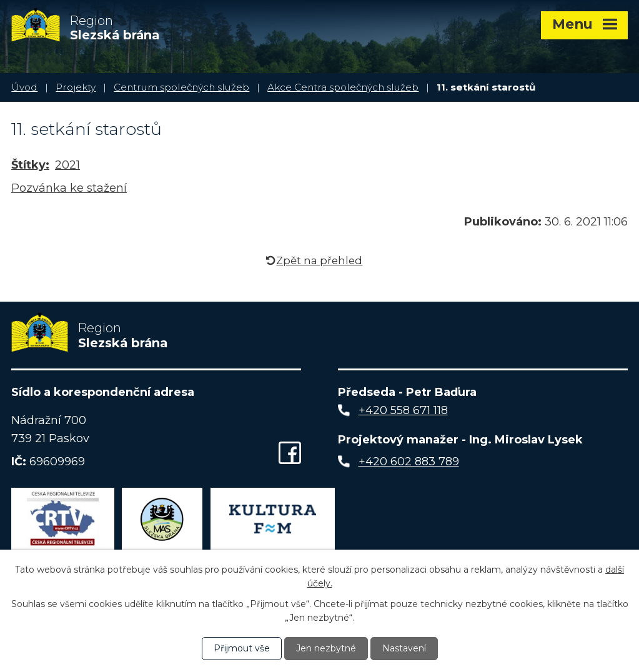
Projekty (76, 87)
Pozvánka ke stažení (69, 188)
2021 (67, 165)
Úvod (24, 87)
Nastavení (404, 648)
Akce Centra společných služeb (343, 87)
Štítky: (30, 165)
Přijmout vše (242, 648)
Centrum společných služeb (181, 87)
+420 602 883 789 (409, 462)
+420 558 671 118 (403, 410)
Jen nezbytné (326, 648)
